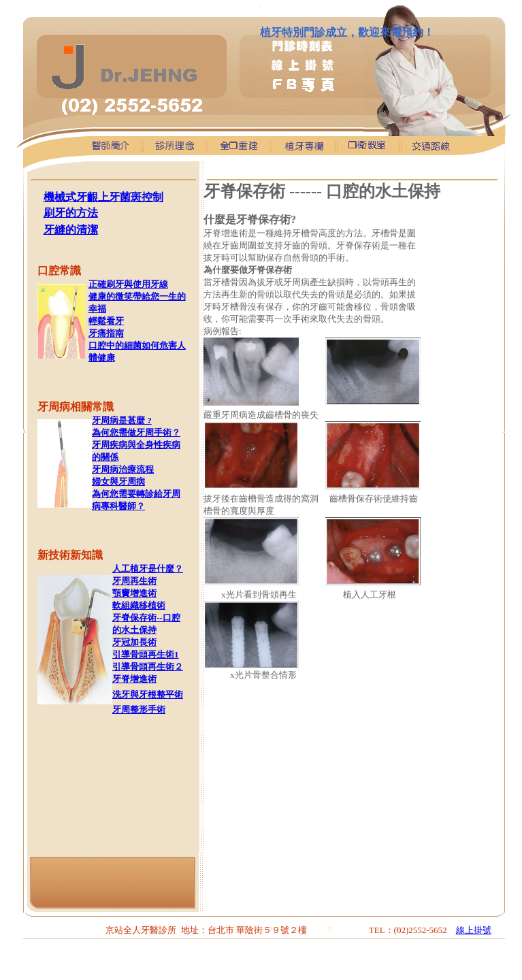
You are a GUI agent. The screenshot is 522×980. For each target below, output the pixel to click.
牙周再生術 (134, 581)
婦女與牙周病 (118, 481)
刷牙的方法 (71, 213)
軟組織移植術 (139, 605)
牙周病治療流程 (123, 469)
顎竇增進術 (134, 593)
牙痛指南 (106, 333)
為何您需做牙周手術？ (136, 432)
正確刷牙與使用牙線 (128, 284)
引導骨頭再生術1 (146, 654)
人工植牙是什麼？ (148, 569)
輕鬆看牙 (106, 321)
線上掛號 (474, 930)
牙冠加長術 (134, 642)
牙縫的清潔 (71, 230)
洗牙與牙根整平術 (148, 695)
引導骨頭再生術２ (148, 667)
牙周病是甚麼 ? (122, 420)
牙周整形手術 (139, 709)
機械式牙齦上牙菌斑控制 (103, 197)
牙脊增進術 (134, 679)
